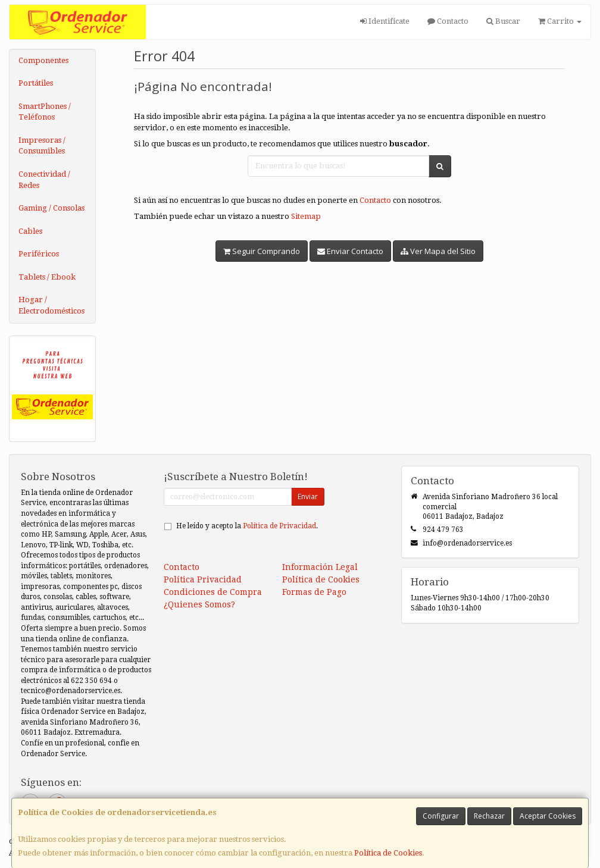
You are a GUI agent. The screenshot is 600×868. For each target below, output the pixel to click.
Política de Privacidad (279, 526)
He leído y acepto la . (247, 526)
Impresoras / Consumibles (42, 146)
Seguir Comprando (262, 251)
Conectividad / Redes (44, 180)
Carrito (560, 21)
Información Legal (320, 567)
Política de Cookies (388, 853)
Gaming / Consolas (51, 208)
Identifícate (385, 21)
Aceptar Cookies (548, 816)
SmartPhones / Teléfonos (45, 112)
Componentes (43, 60)
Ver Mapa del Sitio (438, 251)
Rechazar (489, 816)
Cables (30, 231)
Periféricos (39, 254)
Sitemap (306, 216)
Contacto (448, 21)
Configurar (441, 816)
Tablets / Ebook (47, 277)
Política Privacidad (203, 579)
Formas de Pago (314, 592)
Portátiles (36, 83)
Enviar (308, 496)
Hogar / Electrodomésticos (51, 305)
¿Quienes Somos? (199, 604)
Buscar (503, 21)
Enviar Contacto (350, 251)
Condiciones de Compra (213, 592)
